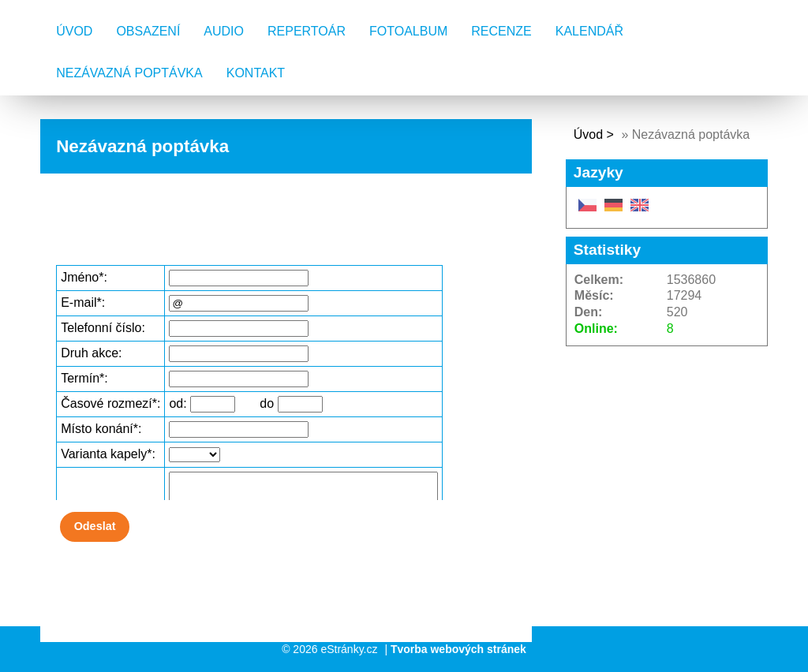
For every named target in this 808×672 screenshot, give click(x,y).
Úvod (74, 31)
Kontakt (256, 73)
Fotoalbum (408, 31)
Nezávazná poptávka (129, 73)
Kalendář (589, 31)
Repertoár (307, 31)
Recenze (501, 31)
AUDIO (224, 31)
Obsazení (148, 31)
